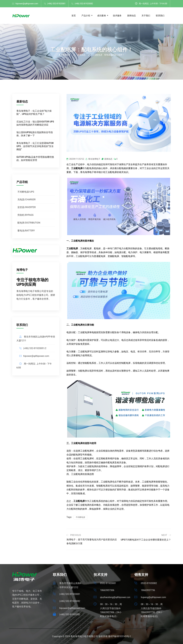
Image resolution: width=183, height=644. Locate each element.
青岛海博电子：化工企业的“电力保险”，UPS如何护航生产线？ (34, 112)
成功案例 (102, 16)
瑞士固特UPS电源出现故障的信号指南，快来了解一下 (35, 134)
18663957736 (148, 590)
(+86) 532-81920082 (84, 4)
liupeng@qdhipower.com (153, 597)
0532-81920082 (149, 583)
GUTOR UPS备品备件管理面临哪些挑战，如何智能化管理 (35, 159)
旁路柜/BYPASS (25, 215)
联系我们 (160, 16)
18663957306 (107, 590)
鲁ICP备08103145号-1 (120, 636)
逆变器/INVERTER (27, 207)
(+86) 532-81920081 (56, 4)
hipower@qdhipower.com (27, 4)
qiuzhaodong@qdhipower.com (116, 597)
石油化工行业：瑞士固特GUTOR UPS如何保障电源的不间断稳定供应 (35, 123)
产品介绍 (86, 16)
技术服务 (117, 16)
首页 (74, 16)
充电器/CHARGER (27, 200)
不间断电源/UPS (26, 192)
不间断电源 (80, 517)
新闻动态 (132, 16)
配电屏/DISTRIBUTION (29, 223)
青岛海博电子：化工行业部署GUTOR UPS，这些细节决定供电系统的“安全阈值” (35, 146)
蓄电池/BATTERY (26, 231)
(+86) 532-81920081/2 (35, 348)
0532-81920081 (108, 583)
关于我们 (146, 16)
